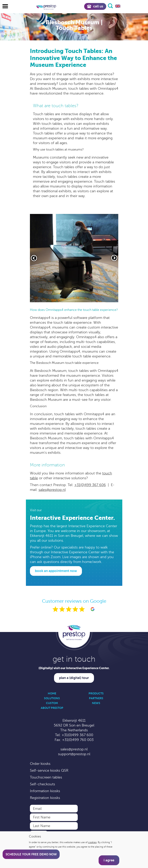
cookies (92, 842)
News (96, 703)
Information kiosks (45, 791)
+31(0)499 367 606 (90, 485)
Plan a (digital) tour (74, 678)
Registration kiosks (45, 798)
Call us (95, 6)
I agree (109, 860)
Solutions (52, 698)
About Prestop (52, 708)
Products (96, 693)
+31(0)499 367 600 (77, 735)
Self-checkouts (42, 784)
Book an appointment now (56, 571)
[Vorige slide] (34, 258)
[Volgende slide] (114, 258)
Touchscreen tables (46, 777)
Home (52, 693)
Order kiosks (40, 764)
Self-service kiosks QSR (49, 770)
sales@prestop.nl (52, 490)
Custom (52, 703)
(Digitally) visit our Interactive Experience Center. (74, 668)
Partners (96, 698)
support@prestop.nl (74, 754)
